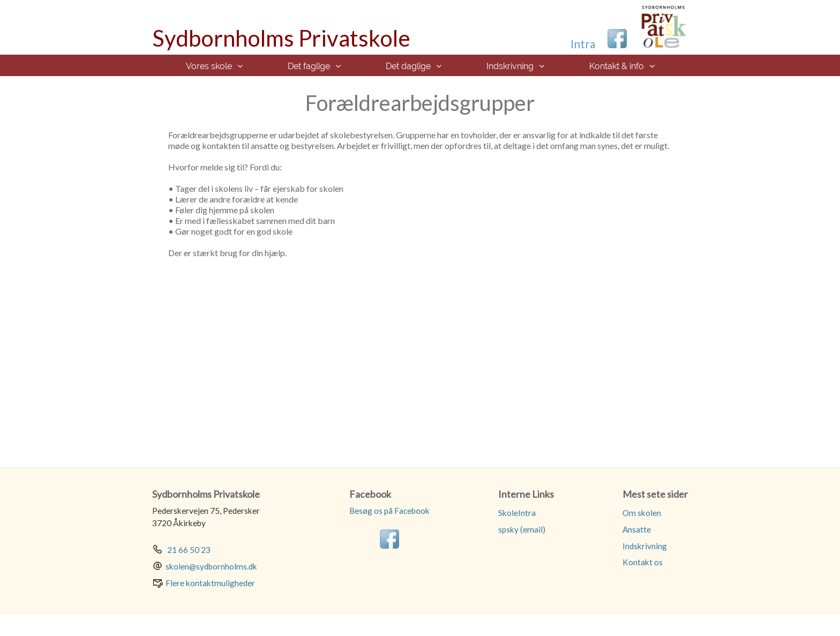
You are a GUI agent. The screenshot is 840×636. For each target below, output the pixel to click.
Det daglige (408, 66)
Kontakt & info (617, 66)
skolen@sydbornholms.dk (211, 566)
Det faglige (309, 66)
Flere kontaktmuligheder (210, 583)
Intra (583, 44)
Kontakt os (643, 562)
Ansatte (637, 529)
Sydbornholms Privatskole (281, 38)
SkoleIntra (517, 513)
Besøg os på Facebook (389, 511)
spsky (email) (522, 529)
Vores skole (209, 66)
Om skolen (642, 513)
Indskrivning (510, 66)
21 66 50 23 (188, 550)
